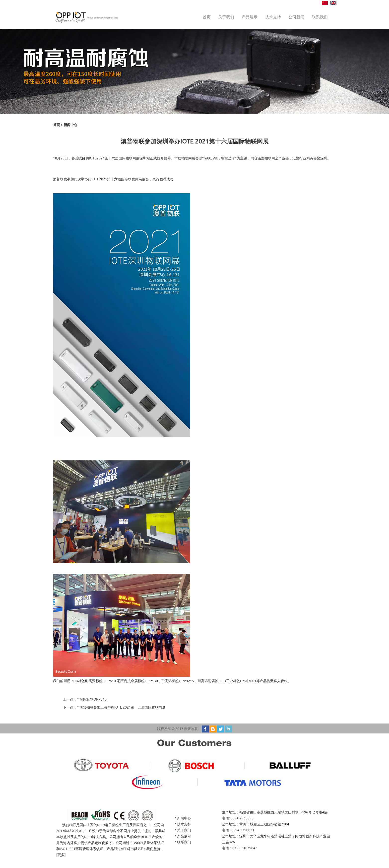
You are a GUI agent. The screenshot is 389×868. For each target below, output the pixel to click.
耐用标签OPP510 (93, 699)
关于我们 (226, 17)
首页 (207, 17)
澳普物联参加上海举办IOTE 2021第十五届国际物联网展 (123, 707)
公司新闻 (296, 17)
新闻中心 (70, 125)
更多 (61, 855)
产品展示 (250, 17)
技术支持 (273, 17)
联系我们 (320, 17)
